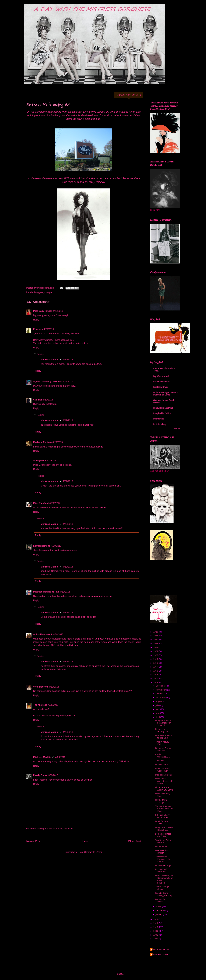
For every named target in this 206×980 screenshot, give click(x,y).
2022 (156, 647)
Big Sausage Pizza (65, 716)
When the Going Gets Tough (163, 770)
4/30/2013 (53, 775)
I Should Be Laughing (163, 408)
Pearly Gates (40, 775)
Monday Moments (164, 775)
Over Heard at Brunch (162, 852)
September (161, 697)
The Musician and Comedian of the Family (164, 809)
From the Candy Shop (163, 795)
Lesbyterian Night (163, 865)
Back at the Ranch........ (161, 900)
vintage (48, 292)
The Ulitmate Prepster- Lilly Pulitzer (163, 859)
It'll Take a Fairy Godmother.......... (164, 816)
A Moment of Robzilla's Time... (164, 370)
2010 (156, 927)
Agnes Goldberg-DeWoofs (47, 382)
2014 (156, 678)
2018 (156, 663)
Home (84, 841)
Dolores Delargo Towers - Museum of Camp (165, 394)
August (159, 701)
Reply (36, 320)
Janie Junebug (159, 424)
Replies (41, 354)
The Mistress (40, 705)
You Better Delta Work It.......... (163, 841)
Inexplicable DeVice (162, 413)
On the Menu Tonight (161, 801)
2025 (156, 636)
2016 (156, 671)
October (160, 694)
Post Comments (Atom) (91, 852)
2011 (156, 923)
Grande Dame (162, 764)
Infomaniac (158, 419)
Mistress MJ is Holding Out (162, 730)
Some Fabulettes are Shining (163, 835)
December (161, 686)
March (159, 906)
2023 (156, 643)
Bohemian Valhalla (162, 382)
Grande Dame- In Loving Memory (164, 894)
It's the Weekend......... (163, 756)
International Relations (161, 870)
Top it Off (160, 761)
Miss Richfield (41, 503)
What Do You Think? (161, 822)
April (158, 717)
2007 (156, 939)
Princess (38, 329)
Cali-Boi (37, 400)
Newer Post (33, 841)
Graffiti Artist (161, 846)
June (158, 709)
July (158, 705)
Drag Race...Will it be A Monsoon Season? (163, 723)
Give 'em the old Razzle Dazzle (164, 401)
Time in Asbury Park (162, 743)
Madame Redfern (42, 442)
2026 (156, 632)
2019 (156, 659)
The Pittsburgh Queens (162, 888)
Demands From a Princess (163, 749)
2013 (156, 682)
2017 (156, 667)
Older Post (135, 841)
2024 (156, 639)
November (161, 690)
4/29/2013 (58, 311)
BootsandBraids (161, 387)
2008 (156, 935)
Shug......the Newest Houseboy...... (164, 829)
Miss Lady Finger (43, 311)
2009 (156, 931)
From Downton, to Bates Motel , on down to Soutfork (164, 879)
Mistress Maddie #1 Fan (46, 592)
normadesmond (42, 546)
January (159, 914)
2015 (156, 675)
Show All (177, 428)
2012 (156, 919)
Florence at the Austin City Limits (164, 789)
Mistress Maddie (49, 360)
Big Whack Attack (161, 376)
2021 (156, 651)
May (158, 713)
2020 (156, 655)
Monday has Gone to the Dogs (164, 737)
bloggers (39, 292)
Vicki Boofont (41, 687)
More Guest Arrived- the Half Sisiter (164, 781)
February (160, 910)
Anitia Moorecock (43, 634)
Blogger (120, 974)
